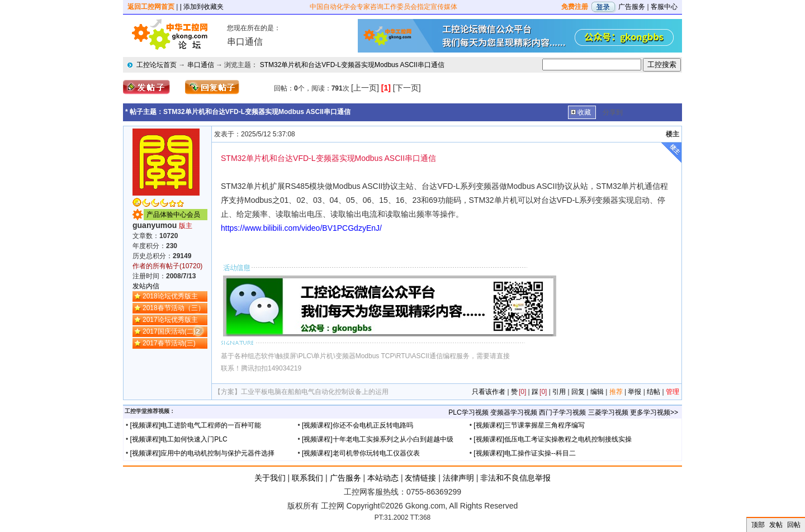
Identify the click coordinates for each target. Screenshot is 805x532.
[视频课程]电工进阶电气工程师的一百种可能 (196, 425)
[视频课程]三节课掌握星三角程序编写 (529, 425)
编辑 (597, 392)
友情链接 (420, 478)
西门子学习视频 (562, 412)
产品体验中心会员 (173, 215)
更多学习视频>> (654, 412)
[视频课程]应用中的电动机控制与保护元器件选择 (203, 453)
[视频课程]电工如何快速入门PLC (179, 439)
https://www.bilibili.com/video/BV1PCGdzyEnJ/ (301, 228)
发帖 (776, 525)
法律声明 (458, 478)
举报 (634, 392)
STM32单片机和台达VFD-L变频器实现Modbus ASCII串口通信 (352, 65)
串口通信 (201, 65)
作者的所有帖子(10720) (167, 266)
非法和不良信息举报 (515, 478)
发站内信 (146, 286)
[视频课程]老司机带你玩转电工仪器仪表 (361, 453)
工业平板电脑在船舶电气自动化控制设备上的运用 (315, 392)
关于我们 (270, 478)
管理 (673, 392)
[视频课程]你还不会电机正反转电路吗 (357, 425)
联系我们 (307, 478)
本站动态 (383, 478)
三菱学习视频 (608, 412)
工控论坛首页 (157, 65)
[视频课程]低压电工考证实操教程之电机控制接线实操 (553, 439)
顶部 (758, 525)
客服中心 (664, 7)
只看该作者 (489, 392)
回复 (578, 392)
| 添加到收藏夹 (202, 7)
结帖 (654, 392)
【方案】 (228, 392)
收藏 (584, 112)
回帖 (794, 525)
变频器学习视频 (514, 412)
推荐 (616, 392)
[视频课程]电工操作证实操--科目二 (525, 453)
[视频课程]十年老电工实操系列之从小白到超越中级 (378, 439)
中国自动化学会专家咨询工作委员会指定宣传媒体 (383, 7)
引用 (559, 392)
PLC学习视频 (468, 412)
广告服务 (632, 7)
